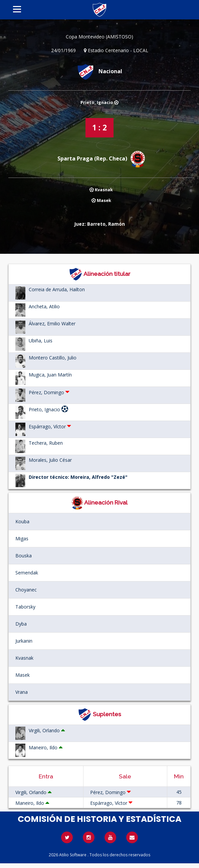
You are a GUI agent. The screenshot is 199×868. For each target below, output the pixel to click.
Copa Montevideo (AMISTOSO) (99, 37)
